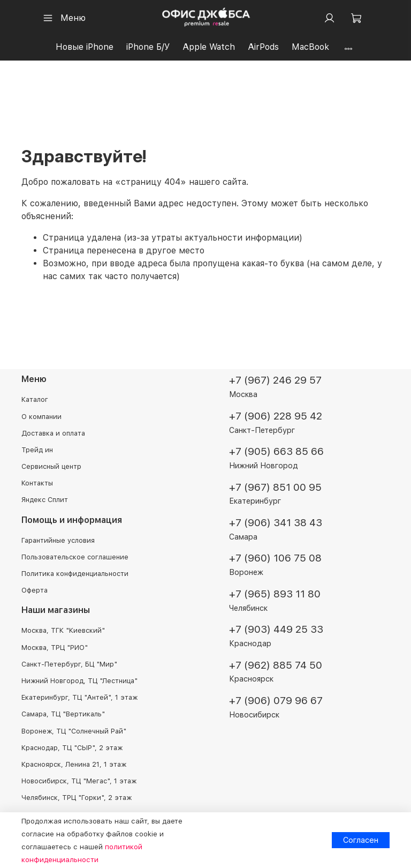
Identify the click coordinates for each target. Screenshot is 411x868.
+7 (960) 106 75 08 (275, 558)
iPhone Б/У (149, 47)
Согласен (361, 840)
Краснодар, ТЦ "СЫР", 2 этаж (72, 748)
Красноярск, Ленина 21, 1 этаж (74, 764)
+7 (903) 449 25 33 (276, 629)
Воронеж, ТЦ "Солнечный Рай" (74, 731)
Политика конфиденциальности (75, 574)
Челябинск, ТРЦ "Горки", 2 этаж (77, 798)
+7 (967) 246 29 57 (275, 380)
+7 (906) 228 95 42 (276, 416)
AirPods (264, 47)
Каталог (35, 399)
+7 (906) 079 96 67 (276, 701)
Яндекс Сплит (45, 500)
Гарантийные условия (58, 540)
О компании (41, 417)
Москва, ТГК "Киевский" (63, 630)
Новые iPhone (85, 47)
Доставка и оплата (53, 433)
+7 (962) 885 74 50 (276, 665)
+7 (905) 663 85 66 (276, 451)
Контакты (37, 483)
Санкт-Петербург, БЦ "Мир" (69, 664)
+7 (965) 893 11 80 (275, 594)
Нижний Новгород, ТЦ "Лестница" (79, 681)
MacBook (311, 47)
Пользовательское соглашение (75, 557)
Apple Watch (209, 47)
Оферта (35, 590)
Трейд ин (37, 450)
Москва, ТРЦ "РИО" (55, 648)
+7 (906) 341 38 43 (276, 523)
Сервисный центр (51, 466)
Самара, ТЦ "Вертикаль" (63, 714)
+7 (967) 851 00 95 (275, 487)
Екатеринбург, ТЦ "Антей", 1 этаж (79, 697)
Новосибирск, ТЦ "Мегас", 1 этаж (79, 781)
